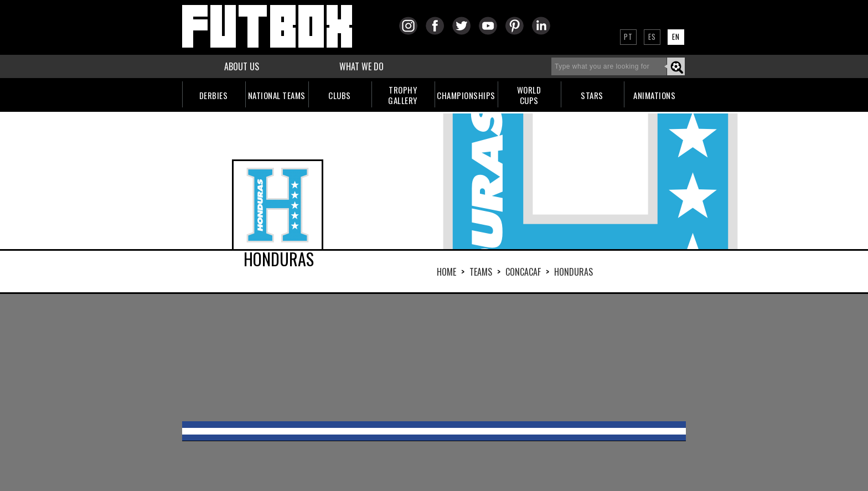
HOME (446, 272)
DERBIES (214, 95)
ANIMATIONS (654, 95)
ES (652, 37)
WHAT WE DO (361, 66)
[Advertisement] (434, 358)
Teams (481, 272)
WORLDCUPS (529, 95)
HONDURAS (573, 272)
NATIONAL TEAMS (277, 95)
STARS (592, 95)
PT (628, 37)
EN (676, 37)
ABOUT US (242, 66)
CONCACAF (523, 272)
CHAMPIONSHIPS (466, 95)
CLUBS (340, 95)
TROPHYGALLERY (403, 95)
